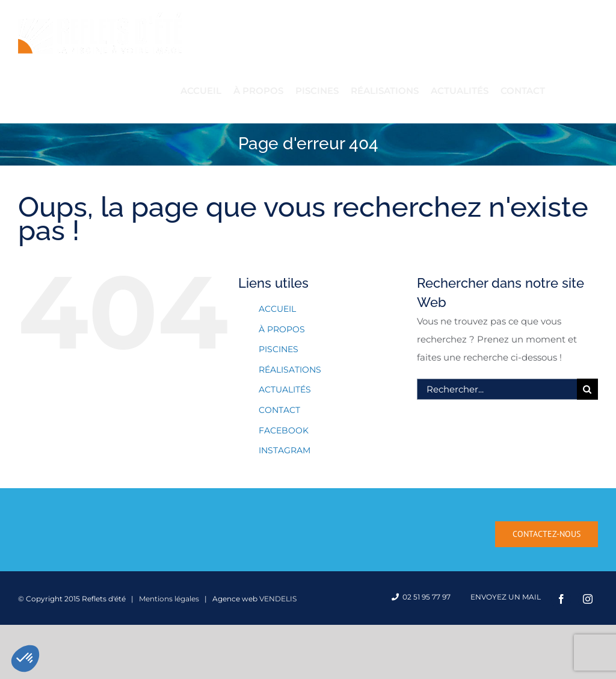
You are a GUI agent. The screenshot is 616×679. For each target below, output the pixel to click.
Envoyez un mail (504, 597)
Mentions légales (169, 599)
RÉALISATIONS (290, 370)
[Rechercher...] (497, 389)
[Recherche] (587, 389)
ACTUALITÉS (285, 389)
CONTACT (279, 410)
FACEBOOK (284, 430)
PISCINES (279, 349)
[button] (25, 659)
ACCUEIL (277, 309)
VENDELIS (278, 599)
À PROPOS (282, 329)
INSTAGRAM (285, 450)
